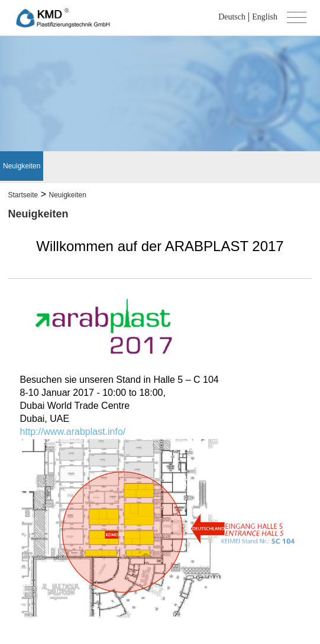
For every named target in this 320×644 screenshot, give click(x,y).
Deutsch (232, 17)
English (265, 17)
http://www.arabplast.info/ (73, 432)
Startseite (23, 195)
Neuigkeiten (22, 166)
